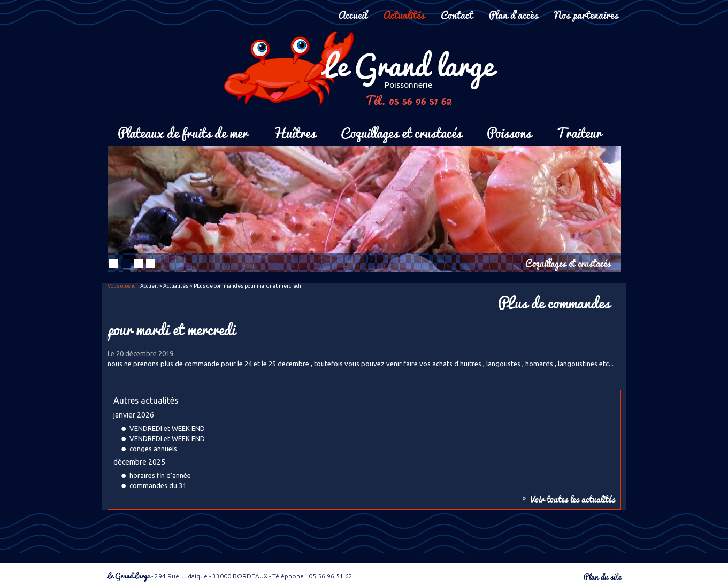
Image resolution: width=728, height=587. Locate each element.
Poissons (509, 132)
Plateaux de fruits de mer (183, 132)
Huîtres (294, 132)
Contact (457, 14)
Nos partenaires (586, 14)
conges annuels (153, 449)
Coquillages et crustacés (401, 132)
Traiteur (579, 132)
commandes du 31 (158, 485)
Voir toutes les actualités (573, 499)
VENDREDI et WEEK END (167, 428)
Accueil (352, 14)
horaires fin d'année (160, 475)
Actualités (404, 14)
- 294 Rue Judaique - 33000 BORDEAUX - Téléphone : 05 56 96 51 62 (230, 576)
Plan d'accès (514, 14)
